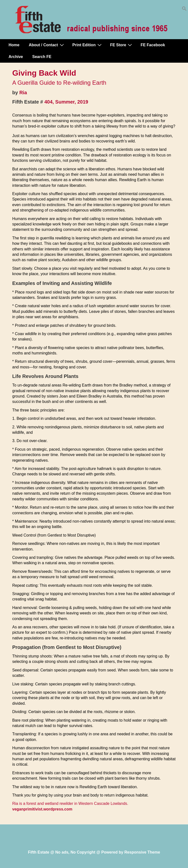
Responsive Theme (142, 852)
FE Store (122, 45)
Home (14, 45)
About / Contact (47, 45)
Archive (16, 57)
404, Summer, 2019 (66, 102)
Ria (23, 93)
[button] (184, 10)
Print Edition (88, 45)
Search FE (42, 57)
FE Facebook (153, 45)
